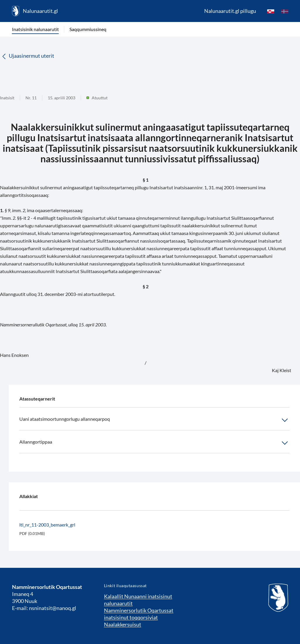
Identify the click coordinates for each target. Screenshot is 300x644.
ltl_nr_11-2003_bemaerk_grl (47, 525)
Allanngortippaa (154, 443)
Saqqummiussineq (88, 29)
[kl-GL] (271, 11)
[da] (285, 11)
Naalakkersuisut (123, 624)
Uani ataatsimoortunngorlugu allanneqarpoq (154, 420)
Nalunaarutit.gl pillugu (230, 11)
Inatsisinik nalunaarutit (35, 29)
